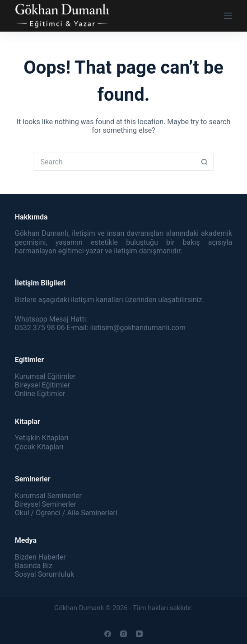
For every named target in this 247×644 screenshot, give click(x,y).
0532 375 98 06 (40, 328)
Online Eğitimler (40, 394)
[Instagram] (123, 634)
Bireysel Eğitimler (42, 385)
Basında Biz (34, 566)
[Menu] (228, 16)
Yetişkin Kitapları (42, 438)
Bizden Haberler (40, 557)
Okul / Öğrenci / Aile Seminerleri (66, 513)
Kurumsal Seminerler (48, 496)
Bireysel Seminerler (46, 504)
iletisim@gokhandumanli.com (137, 328)
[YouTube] (139, 634)
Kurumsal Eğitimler (45, 376)
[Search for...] (114, 162)
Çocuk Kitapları (39, 447)
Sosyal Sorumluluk (44, 574)
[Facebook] (108, 634)
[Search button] (205, 162)
